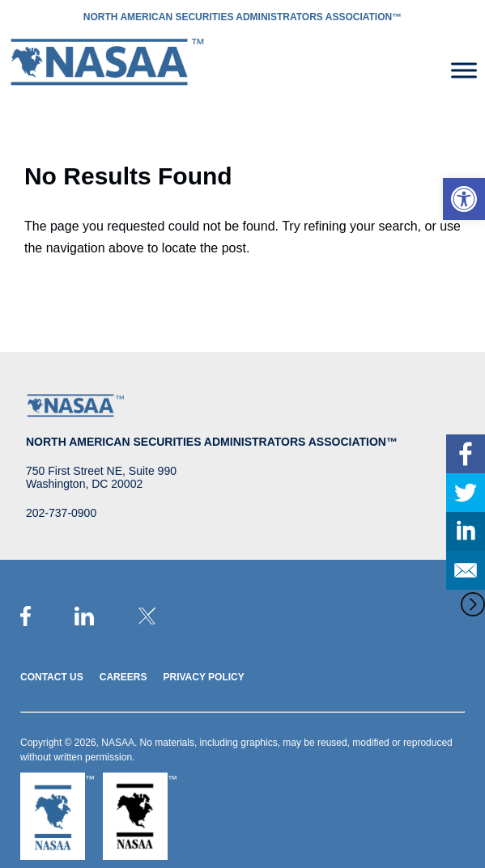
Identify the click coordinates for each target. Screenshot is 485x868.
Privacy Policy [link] (203, 677)
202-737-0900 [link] (61, 513)
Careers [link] (123, 677)
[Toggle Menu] (464, 70)
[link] (464, 199)
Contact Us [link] (52, 677)
